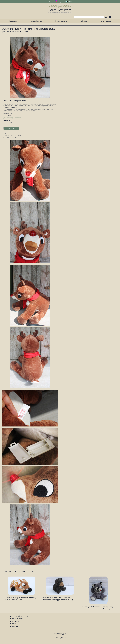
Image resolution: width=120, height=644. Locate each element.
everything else (106, 21)
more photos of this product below (15, 101)
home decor (13, 21)
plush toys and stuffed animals (13, 135)
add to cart (11, 128)
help (14, 624)
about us (16, 621)
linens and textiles (61, 21)
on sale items (18, 619)
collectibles (84, 21)
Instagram (60, 2)
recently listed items (21, 616)
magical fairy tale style (11, 137)
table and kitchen (36, 21)
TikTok (70, 2)
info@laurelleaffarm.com (60, 640)
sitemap (15, 626)
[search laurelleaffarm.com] (106, 17)
